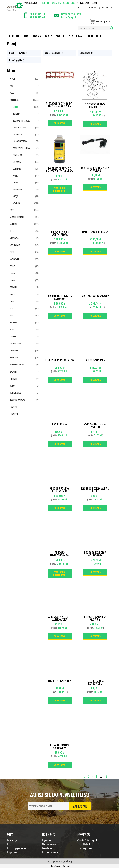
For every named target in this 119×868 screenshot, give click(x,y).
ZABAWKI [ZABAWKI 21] (13, 372)
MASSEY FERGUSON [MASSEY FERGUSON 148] (17, 217)
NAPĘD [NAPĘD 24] (15, 196)
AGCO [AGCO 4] (12, 93)
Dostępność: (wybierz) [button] (54, 53)
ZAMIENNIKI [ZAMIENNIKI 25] (14, 358)
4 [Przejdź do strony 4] (93, 777)
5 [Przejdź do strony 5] (97, 777)
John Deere (45, 3)
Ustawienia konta (50, 852)
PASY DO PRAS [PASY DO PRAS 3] (15, 344)
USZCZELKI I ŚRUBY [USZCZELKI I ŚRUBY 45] (20, 127)
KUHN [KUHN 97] (12, 231)
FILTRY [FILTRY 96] (15, 183)
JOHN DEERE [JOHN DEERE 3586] (14, 100)
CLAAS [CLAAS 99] (12, 280)
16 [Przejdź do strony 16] (106, 777)
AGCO (73, 3)
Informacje (12, 840)
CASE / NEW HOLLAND (60, 3)
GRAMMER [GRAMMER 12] (14, 287)
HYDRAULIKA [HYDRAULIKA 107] (18, 189)
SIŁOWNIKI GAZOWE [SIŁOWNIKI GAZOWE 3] (17, 365)
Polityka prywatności (17, 848)
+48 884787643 (37, 14)
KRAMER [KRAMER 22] (13, 79)
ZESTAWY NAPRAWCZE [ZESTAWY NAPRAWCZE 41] (21, 121)
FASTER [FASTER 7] (13, 294)
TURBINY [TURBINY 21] (16, 114)
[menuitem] (15, 36)
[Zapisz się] (80, 806)
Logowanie (47, 840)
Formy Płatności (84, 844)
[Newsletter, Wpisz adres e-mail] (48, 806)
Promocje (14, 414)
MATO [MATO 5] (12, 329)
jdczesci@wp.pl (68, 17)
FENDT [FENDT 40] (12, 266)
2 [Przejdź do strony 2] (85, 777)
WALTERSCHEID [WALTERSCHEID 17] (16, 393)
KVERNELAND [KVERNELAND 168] (15, 259)
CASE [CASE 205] (12, 210)
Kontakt (11, 844)
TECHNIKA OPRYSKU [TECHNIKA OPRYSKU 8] (17, 400)
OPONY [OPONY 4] (13, 301)
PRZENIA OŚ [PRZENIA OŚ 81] (17, 155)
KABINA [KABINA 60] (16, 176)
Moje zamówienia (50, 844)
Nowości (13, 407)
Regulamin (12, 852)
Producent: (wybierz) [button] (18, 53)
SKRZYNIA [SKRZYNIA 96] (17, 162)
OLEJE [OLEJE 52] (12, 252)
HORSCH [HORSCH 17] (13, 337)
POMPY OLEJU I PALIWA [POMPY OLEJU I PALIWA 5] (21, 148)
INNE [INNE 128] (12, 315)
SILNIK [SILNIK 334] (15, 107)
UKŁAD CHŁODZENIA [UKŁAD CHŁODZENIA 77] (20, 141)
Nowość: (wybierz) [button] (17, 60)
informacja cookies (86, 848)
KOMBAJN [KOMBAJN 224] (16, 203)
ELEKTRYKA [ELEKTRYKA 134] (17, 169)
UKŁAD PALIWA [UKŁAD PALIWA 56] (18, 134)
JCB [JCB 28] (11, 308)
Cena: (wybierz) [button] (86, 53)
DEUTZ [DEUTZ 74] (12, 273)
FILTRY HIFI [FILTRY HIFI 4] (14, 379)
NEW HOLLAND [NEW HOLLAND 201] (15, 245)
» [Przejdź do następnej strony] (110, 777)
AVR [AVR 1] (11, 86)
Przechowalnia (49, 848)
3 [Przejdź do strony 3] (89, 777)
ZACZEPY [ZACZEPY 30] (13, 322)
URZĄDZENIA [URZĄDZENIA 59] (15, 350)
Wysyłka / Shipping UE (87, 840)
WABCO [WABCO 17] (13, 386)
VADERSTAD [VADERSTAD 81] (14, 238)
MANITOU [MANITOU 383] (13, 224)
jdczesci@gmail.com (70, 14)
